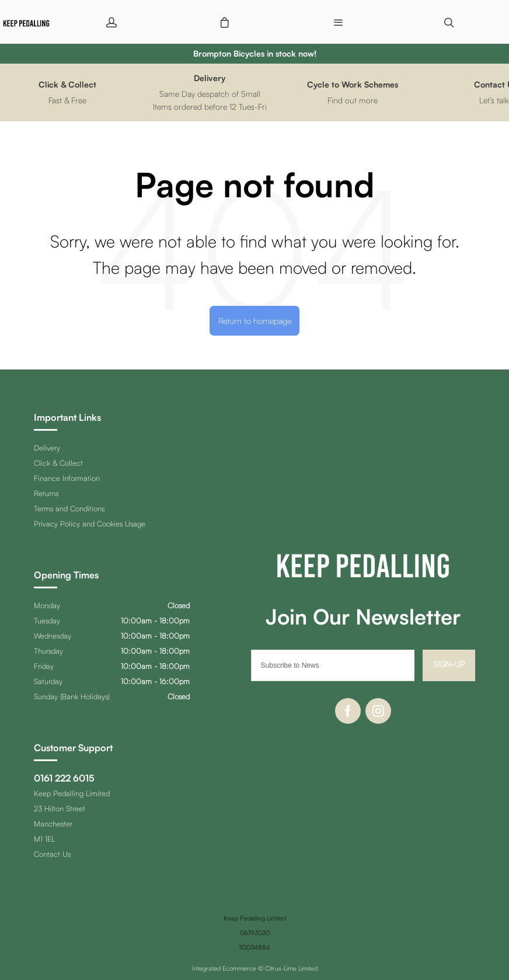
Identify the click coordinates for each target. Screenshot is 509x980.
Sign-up (449, 664)
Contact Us (52, 854)
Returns (46, 493)
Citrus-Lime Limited (291, 968)
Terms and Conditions (69, 508)
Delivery (47, 448)
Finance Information (67, 478)
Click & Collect (58, 463)
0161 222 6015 (64, 778)
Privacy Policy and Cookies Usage (90, 524)
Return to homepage (255, 320)
